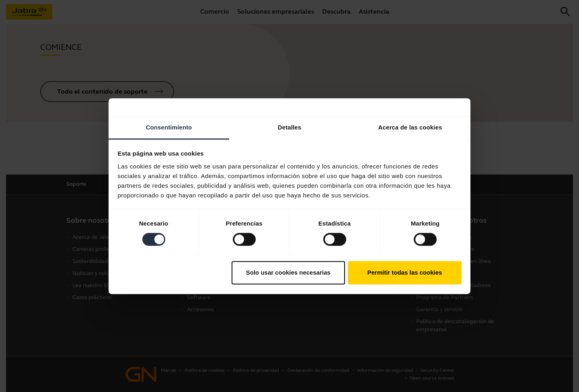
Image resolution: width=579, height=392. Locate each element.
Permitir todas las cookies (404, 273)
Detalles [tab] (289, 127)
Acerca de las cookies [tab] (410, 127)
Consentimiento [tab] (169, 127)
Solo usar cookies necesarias (288, 273)
